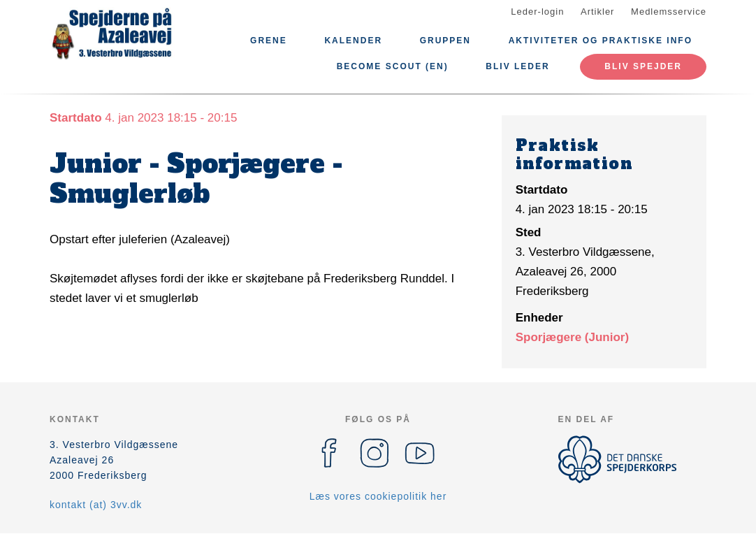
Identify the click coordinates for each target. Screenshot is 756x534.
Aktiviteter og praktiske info (601, 41)
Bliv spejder (643, 66)
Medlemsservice (669, 12)
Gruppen (445, 41)
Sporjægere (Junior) (572, 337)
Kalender (353, 41)
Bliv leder (517, 66)
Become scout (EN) (393, 66)
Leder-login (537, 12)
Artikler (597, 12)
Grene (269, 41)
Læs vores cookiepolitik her (378, 496)
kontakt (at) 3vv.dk (96, 505)
